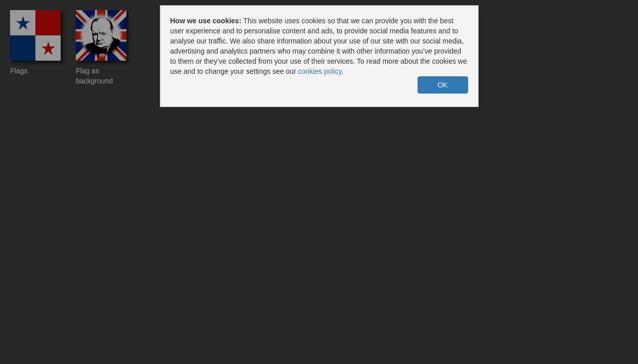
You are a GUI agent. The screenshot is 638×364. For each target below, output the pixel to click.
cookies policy (320, 71)
